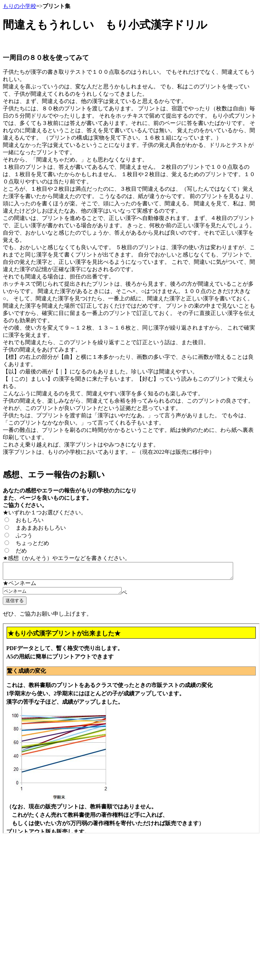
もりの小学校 (20, 6)
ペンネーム (69, 594)
